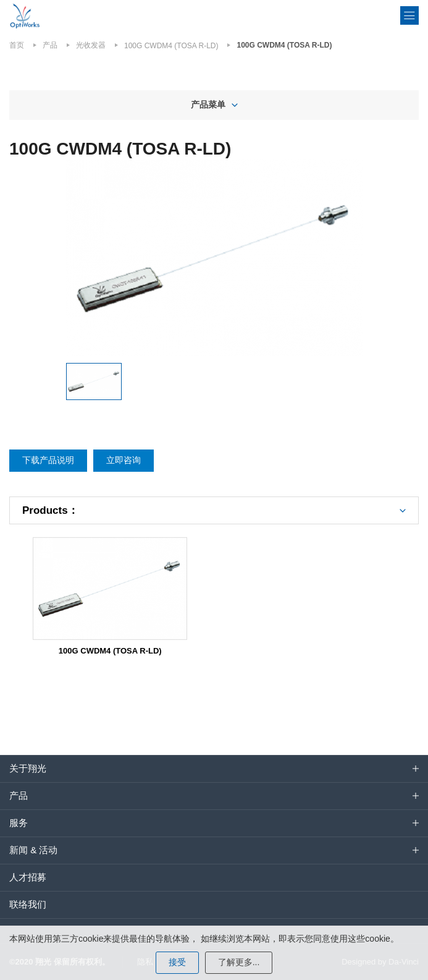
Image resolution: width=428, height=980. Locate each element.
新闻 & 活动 (33, 850)
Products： (50, 510)
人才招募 (28, 877)
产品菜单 (208, 104)
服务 (19, 823)
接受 (177, 962)
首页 (17, 45)
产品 (50, 45)
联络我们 (28, 904)
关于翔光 (28, 768)
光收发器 (91, 45)
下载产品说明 (48, 460)
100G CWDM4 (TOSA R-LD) (171, 46)
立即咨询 (124, 460)
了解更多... (239, 962)
